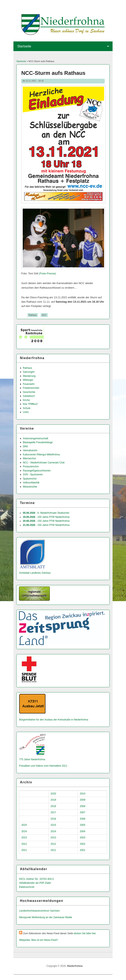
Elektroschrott (27, 887)
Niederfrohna (75, 966)
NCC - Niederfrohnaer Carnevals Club (44, 463)
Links (26, 412)
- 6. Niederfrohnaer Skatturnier (46, 513)
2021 (24, 850)
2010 (83, 794)
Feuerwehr (29, 384)
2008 (83, 806)
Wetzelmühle (30, 487)
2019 (53, 800)
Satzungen (29, 372)
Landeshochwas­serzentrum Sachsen (39, 911)
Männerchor (29, 458)
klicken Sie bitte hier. (85, 933)
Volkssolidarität (31, 483)
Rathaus (33, 315)
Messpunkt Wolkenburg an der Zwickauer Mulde (46, 917)
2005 (83, 825)
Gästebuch (29, 396)
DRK (25, 447)
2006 (83, 819)
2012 (53, 844)
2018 (53, 806)
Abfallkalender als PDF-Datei (35, 883)
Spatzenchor (30, 479)
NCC (44, 315)
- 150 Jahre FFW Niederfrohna (46, 517)
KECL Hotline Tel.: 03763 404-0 (36, 879)
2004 (83, 831)
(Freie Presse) (48, 273)
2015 (53, 825)
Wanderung (29, 376)
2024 (24, 831)
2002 (83, 844)
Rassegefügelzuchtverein (37, 471)
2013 (53, 838)
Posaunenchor (31, 466)
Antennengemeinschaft (35, 438)
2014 (53, 831)
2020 (53, 794)
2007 (83, 812)
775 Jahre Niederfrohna (32, 759)
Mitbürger (28, 380)
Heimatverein (30, 450)
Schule (27, 408)
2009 (83, 800)
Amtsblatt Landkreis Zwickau (35, 573)
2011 (53, 850)
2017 (53, 812)
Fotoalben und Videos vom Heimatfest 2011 (43, 766)
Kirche (26, 400)
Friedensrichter (31, 388)
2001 (83, 850)
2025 (24, 825)
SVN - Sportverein (33, 475)
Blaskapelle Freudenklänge (38, 442)
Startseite (21, 61)
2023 (24, 838)
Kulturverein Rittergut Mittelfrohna (41, 455)
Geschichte (29, 392)
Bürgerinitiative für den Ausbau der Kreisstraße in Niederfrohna (53, 720)
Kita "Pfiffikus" (30, 404)
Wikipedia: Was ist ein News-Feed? (38, 940)
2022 (24, 844)
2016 (53, 819)
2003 (83, 838)
